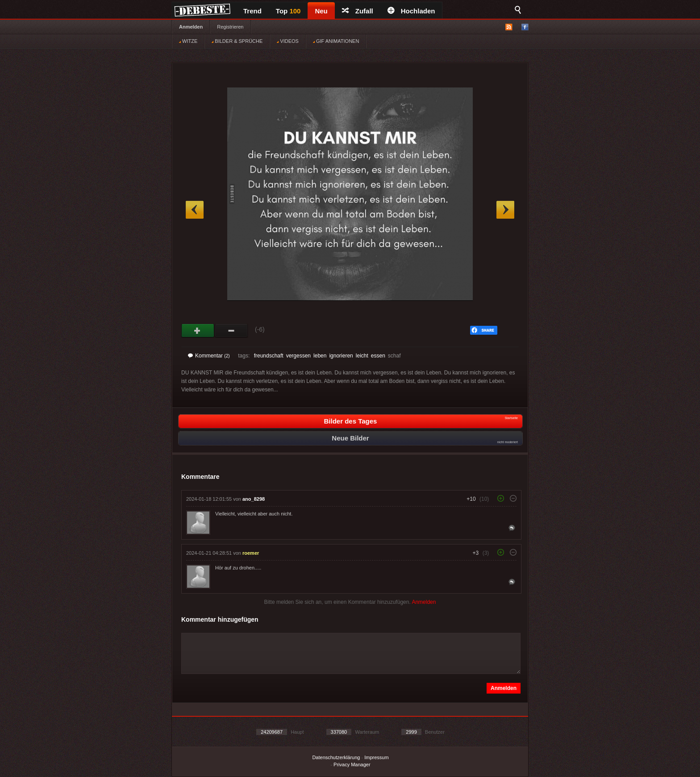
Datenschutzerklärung (336, 757)
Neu (321, 11)
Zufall (358, 11)
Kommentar (209, 356)
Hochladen (411, 11)
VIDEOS (288, 41)
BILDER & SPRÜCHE (237, 41)
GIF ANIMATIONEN (336, 41)
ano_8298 (254, 499)
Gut (198, 331)
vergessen (298, 356)
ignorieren (341, 356)
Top (288, 11)
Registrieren (230, 27)
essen (378, 356)
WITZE (188, 41)
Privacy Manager (352, 765)
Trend (252, 11)
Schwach (231, 331)
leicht (362, 356)
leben (320, 356)
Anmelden (191, 27)
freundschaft (269, 356)
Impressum (376, 757)
